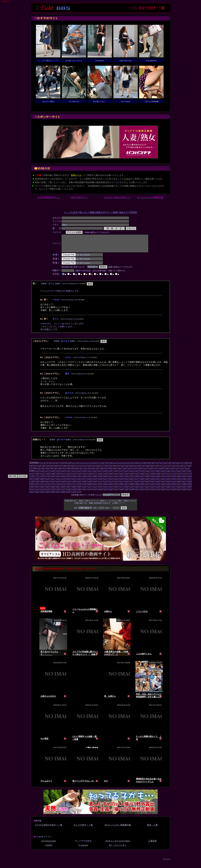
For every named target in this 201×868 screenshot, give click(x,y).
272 (47, 487)
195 (131, 479)
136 (147, 474)
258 (137, 485)
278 (79, 487)
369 (68, 495)
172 (174, 477)
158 (100, 477)
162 (121, 477)
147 (42, 477)
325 (163, 490)
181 (58, 479)
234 (174, 482)
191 (111, 479)
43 (44, 469)
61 (119, 469)
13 (82, 466)
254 (116, 485)
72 (165, 469)
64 (131, 469)
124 (84, 474)
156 (89, 477)
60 (114, 469)
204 (179, 479)
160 (111, 477)
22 (119, 466)
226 (131, 482)
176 (32, 479)
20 (111, 466)
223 (116, 482)
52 (81, 469)
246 (74, 485)
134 (136, 474)
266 (179, 485)
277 (74, 487)
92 (85, 472)
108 (161, 472)
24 (128, 466)
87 (64, 472)
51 (77, 469)
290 (142, 487)
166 (142, 477)
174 (184, 477)
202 (168, 479)
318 (126, 490)
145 (32, 477)
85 (56, 472)
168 (153, 477)
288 (131, 487)
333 (42, 492)
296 (174, 487)
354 (153, 492)
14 (86, 466)
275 (63, 487)
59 (110, 469)
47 (60, 469)
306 (63, 490)
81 (39, 472)
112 (182, 472)
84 (52, 472)
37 (182, 466)
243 (58, 485)
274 (58, 487)
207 (32, 482)
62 (123, 469)
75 (177, 469)
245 (68, 485)
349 (126, 492)
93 (89, 472)
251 (100, 485)
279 (84, 487)
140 (168, 474)
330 (189, 490)
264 (168, 485)
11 (73, 466)
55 (94, 469)
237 (189, 482)
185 (79, 479)
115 (37, 474)
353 (147, 492)
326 (168, 490)
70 (156, 469)
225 (126, 482)
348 (121, 492)
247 (79, 485)
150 (58, 477)
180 (53, 479)
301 (37, 490)
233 (168, 482)
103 (135, 472)
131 (121, 474)
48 (64, 469)
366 (53, 495)
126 (94, 474)
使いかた (84, 212)
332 (37, 492)
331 (32, 492)
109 (167, 472)
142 (178, 474)
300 (32, 490)
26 (136, 466)
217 (84, 482)
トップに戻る (71, 212)
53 (85, 469)
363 (37, 495)
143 (184, 474)
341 (84, 492)
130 (115, 474)
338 (68, 492)
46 (56, 469)
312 (95, 490)
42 (39, 469)
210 (47, 482)
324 (158, 490)
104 (140, 472)
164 (131, 477)
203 (174, 479)
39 (190, 466)
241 (47, 485)
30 (153, 466)
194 (126, 479)
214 (68, 482)
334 (47, 492)
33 (165, 466)
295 (168, 487)
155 (84, 477)
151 (63, 477)
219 (95, 482)
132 (126, 474)
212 (58, 482)
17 (98, 466)
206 (189, 479)
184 (74, 479)
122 (73, 474)
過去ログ (124, 212)
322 (147, 490)
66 (140, 469)
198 (147, 479)
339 (74, 492)
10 (69, 466)
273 (53, 487)
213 (63, 482)
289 (137, 487)
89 (73, 472)
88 (68, 472)
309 (79, 490)
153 (74, 477)
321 (142, 490)
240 (42, 485)
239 (37, 485)
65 (135, 469)
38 (186, 466)
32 (161, 466)
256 (126, 485)
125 (89, 474)
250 (95, 485)
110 (172, 472)
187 (89, 479)
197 (142, 479)
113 (187, 472)
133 (131, 474)
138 (157, 474)
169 (158, 477)
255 (121, 485)
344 (100, 492)
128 (105, 474)
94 (94, 472)
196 (137, 479)
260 (147, 485)
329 (184, 490)
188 (95, 479)
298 (184, 487)
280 (89, 487)
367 (58, 495)
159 (105, 477)
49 (68, 469)
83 (48, 472)
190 (105, 479)
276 (68, 487)
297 (179, 487)
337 (63, 492)
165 (137, 477)
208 (37, 482)
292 (153, 487)
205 (184, 479)
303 (47, 490)
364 (42, 495)
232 (163, 482)
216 (79, 482)
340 (79, 492)
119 (57, 474)
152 (68, 477)
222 (110, 482)
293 (158, 487)
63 (127, 469)
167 (147, 477)
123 (78, 474)
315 (110, 490)
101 (124, 472)
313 (100, 490)
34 (169, 466)
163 (126, 477)
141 (173, 474)
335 (53, 492)
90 (77, 472)
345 (105, 492)
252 (105, 485)
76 (181, 469)
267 (184, 485)
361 (189, 492)
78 (189, 469)
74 (173, 469)
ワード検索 (112, 212)
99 (114, 472)
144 (189, 474)
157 (95, 477)
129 (110, 474)
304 (53, 490)
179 (47, 479)
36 (178, 466)
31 (157, 466)
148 (47, 477)
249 (89, 485)
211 (53, 482)
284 (111, 487)
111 (177, 472)
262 (158, 485)
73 (169, 469)
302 (42, 490)
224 (121, 482)
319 (131, 490)
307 (68, 490)
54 (89, 469)
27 (140, 466)
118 (52, 474)
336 (58, 492)
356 (163, 492)
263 (163, 485)
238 (32, 485)
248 (84, 485)
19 (107, 466)
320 (137, 490)
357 (168, 492)
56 (98, 469)
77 (185, 469)
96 (102, 472)
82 (44, 472)
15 (90, 466)
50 (73, 469)
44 (48, 469)
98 (110, 472)
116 (42, 474)
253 (111, 485)
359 (179, 492)
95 (98, 472)
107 (156, 472)
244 (63, 485)
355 (158, 492)
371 (79, 495)
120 (63, 474)
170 (163, 477)
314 (105, 490)
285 (116, 487)
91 (81, 472)
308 (74, 490)
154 (79, 477)
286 (121, 487)
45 (52, 469)
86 (60, 472)
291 (147, 487)
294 (163, 487)
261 (153, 485)
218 (89, 482)
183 (68, 479)
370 (74, 495)
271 (42, 487)
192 (116, 479)
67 (144, 469)
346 (111, 492)
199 (153, 479)
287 (126, 487)
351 (137, 492)
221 (105, 482)
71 (160, 469)
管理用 (133, 212)
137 (152, 474)
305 (58, 490)
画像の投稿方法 (97, 212)
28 (144, 466)
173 (179, 477)
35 (173, 466)
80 (35, 472)
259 (142, 485)
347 (116, 492)
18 (102, 466)
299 (189, 487)
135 (142, 474)
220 (100, 482)
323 (153, 490)
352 (142, 492)
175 (189, 477)
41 (35, 469)
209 (42, 482)
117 (47, 474)
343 (95, 492)
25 (132, 466)
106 (151, 472)
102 (130, 472)
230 (153, 482)
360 (184, 492)
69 (152, 469)
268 (189, 485)
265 (174, 485)
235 (179, 482)
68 (148, 469)
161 (116, 477)
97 (106, 472)
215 (74, 482)
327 (174, 490)
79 (31, 472)
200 (158, 479)
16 (94, 466)
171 (168, 477)
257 (131, 485)
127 (99, 474)
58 (106, 469)
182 (63, 479)
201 (163, 479)
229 (147, 482)
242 (53, 485)
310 (84, 490)
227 (137, 482)
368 (63, 495)
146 (37, 477)
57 (102, 469)
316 (116, 490)
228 (142, 482)
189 (100, 479)
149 (53, 477)
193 (121, 479)
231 (158, 482)
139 (163, 474)
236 (184, 482)
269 (32, 487)
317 (121, 490)
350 (131, 492)
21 (115, 466)
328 (179, 490)
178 (42, 479)
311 (89, 490)
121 (68, 474)
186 (84, 479)
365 (47, 495)
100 (119, 472)
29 (148, 466)
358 (174, 492)
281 (95, 487)
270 (37, 487)
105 (145, 472)
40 (31, 469)
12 (77, 466)
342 (89, 492)
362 (32, 495)
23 (123, 466)
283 (105, 487)
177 (37, 479)
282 (100, 487)
